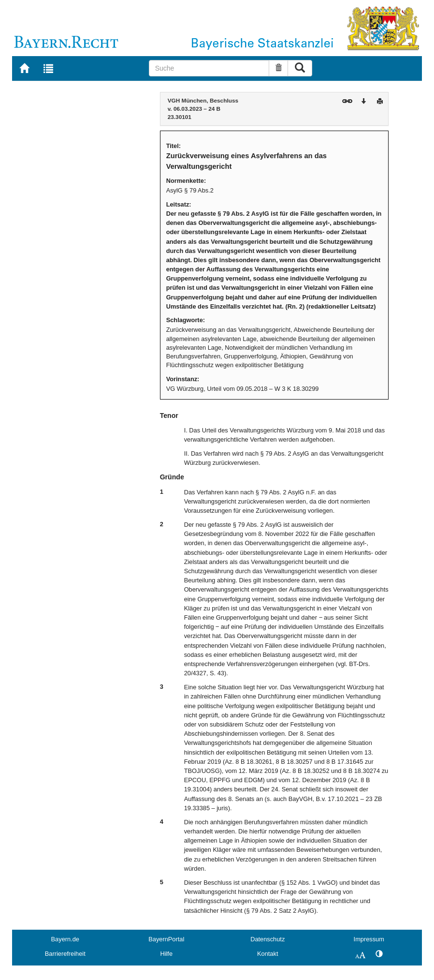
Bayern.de (65, 939)
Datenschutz (268, 939)
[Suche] (209, 68)
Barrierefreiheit (65, 954)
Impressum (369, 939)
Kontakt (268, 954)
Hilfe (166, 954)
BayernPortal (166, 939)
